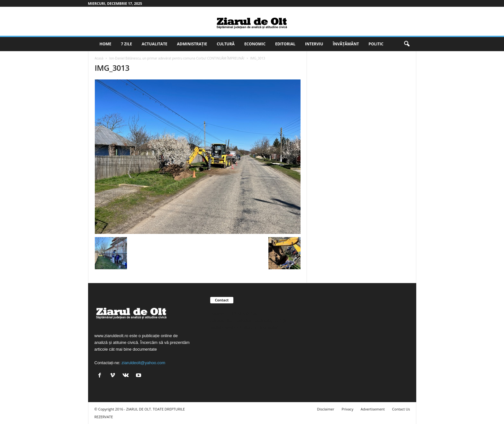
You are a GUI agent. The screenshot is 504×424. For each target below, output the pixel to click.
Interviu (314, 44)
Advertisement (373, 409)
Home (106, 44)
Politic (376, 44)
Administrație (192, 44)
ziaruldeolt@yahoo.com (143, 363)
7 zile (126, 44)
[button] (407, 44)
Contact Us (401, 409)
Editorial (285, 44)
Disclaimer (326, 409)
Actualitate (155, 44)
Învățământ (346, 44)
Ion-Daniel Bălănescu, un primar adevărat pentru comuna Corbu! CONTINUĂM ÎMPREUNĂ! (177, 58)
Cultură (226, 44)
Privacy (347, 409)
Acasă (99, 58)
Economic (255, 44)
